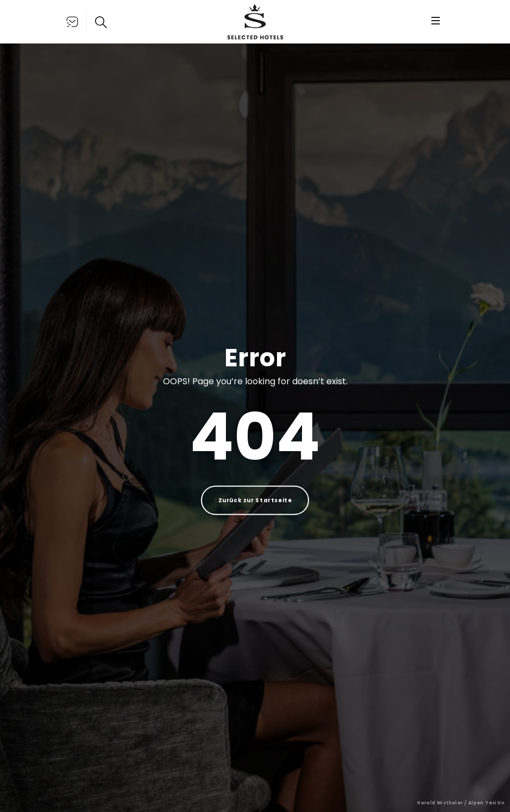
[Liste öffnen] (72, 22)
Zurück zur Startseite (255, 500)
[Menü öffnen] (436, 22)
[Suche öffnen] (101, 22)
